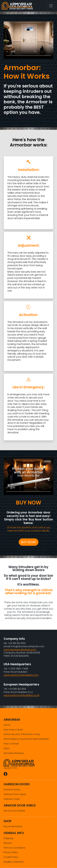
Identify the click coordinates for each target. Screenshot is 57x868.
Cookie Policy (11, 857)
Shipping (8, 838)
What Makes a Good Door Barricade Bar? (26, 739)
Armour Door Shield (14, 811)
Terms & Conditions (14, 848)
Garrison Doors (12, 790)
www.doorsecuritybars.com (20, 650)
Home (7, 725)
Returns (8, 843)
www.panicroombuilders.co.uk (21, 695)
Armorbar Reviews (14, 753)
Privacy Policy (11, 852)
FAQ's (7, 748)
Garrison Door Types (15, 794)
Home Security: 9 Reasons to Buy (22, 734)
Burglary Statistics (14, 862)
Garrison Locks (12, 799)
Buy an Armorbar (13, 826)
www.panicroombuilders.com (21, 675)
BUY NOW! (29, 542)
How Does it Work (13, 730)
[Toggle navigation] (51, 6)
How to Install (11, 744)
